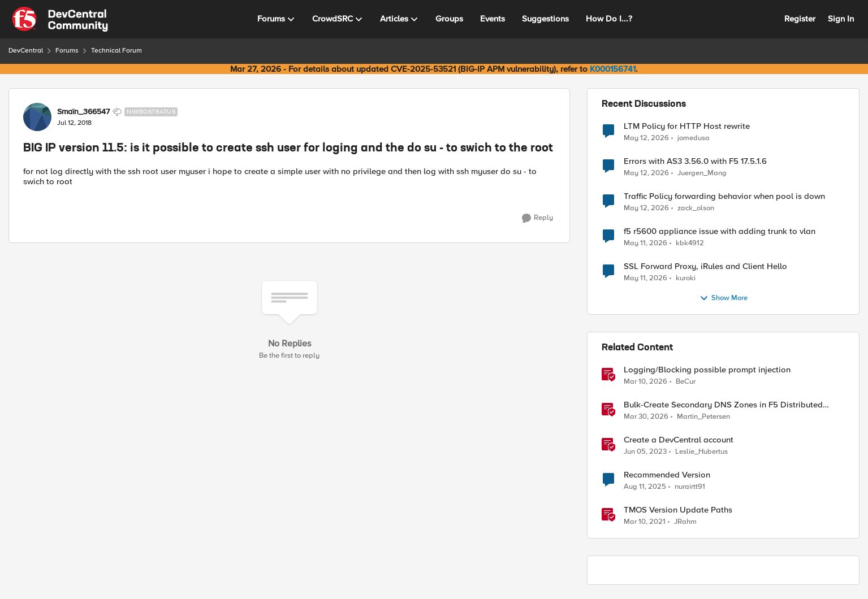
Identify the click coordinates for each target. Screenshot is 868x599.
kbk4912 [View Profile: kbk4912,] (690, 243)
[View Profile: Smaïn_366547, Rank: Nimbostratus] (37, 117)
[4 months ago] (645, 382)
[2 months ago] (646, 138)
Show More (724, 298)
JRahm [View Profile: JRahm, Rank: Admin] (685, 522)
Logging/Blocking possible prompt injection (707, 370)
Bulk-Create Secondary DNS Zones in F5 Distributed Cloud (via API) (723, 405)
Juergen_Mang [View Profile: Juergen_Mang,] (702, 173)
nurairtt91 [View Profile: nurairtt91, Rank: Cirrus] (690, 487)
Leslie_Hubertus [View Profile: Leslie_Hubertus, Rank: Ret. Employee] (701, 452)
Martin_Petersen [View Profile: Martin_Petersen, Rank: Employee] (703, 417)
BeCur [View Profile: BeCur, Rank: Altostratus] (686, 382)
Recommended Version (667, 475)
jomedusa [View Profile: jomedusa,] (694, 138)
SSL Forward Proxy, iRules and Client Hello (705, 266)
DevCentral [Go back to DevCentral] (26, 51)
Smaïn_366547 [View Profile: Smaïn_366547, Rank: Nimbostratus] (83, 112)
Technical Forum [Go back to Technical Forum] (116, 51)
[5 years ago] (645, 522)
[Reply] (537, 218)
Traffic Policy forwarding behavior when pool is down (724, 196)
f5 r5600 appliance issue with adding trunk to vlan (720, 231)
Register (800, 19)
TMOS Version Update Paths (678, 510)
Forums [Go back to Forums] (67, 51)
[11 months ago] (645, 487)
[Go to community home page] (60, 19)
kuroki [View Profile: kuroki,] (686, 278)
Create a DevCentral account (679, 440)
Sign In (841, 19)
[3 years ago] (645, 452)
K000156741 (613, 69)
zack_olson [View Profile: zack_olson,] (696, 208)
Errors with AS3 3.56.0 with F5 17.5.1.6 (695, 161)
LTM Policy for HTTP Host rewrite (687, 126)
